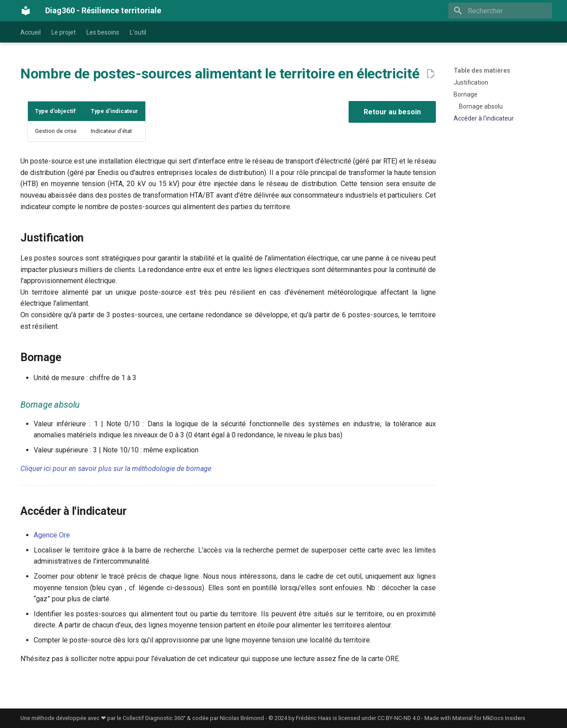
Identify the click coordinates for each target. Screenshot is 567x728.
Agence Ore (52, 535)
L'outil (138, 32)
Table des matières (482, 70)
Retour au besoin (392, 112)
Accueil (31, 32)
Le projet (64, 32)
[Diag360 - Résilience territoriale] (26, 11)
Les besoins (103, 32)
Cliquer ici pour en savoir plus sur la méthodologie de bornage (116, 469)
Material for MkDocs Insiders (489, 718)
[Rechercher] (500, 11)
